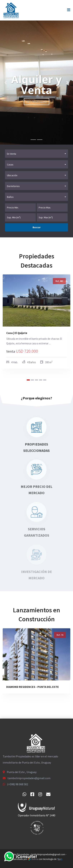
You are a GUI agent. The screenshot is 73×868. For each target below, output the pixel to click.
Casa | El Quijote (17, 333)
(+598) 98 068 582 (18, 784)
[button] (5, 83)
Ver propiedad (36, 102)
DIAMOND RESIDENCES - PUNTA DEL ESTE (33, 687)
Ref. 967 (59, 281)
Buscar (37, 227)
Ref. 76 (60, 635)
